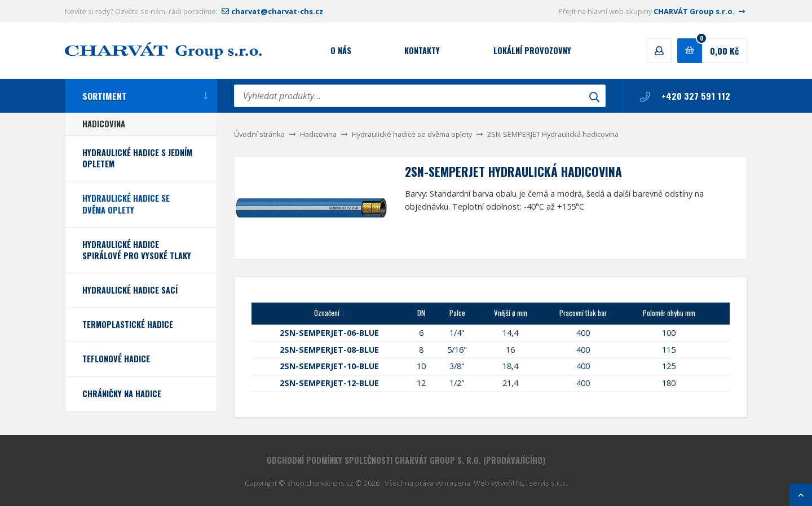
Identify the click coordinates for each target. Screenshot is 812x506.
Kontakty (422, 50)
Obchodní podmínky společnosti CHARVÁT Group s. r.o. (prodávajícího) (406, 460)
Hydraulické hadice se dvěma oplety (412, 134)
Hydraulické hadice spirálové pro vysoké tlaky (137, 250)
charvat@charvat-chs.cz (271, 11)
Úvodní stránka (259, 134)
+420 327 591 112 (685, 96)
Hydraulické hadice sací (130, 290)
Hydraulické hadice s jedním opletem (137, 158)
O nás (341, 50)
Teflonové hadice (116, 359)
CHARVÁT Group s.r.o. (700, 11)
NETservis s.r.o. (542, 483)
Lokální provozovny (532, 50)
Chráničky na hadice (122, 394)
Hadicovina (318, 134)
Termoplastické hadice (128, 324)
